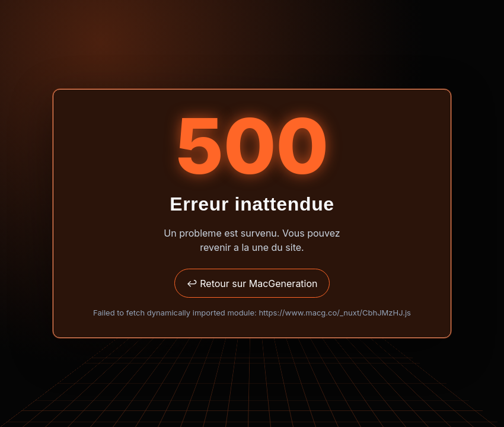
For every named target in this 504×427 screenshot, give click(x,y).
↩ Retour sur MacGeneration (252, 283)
